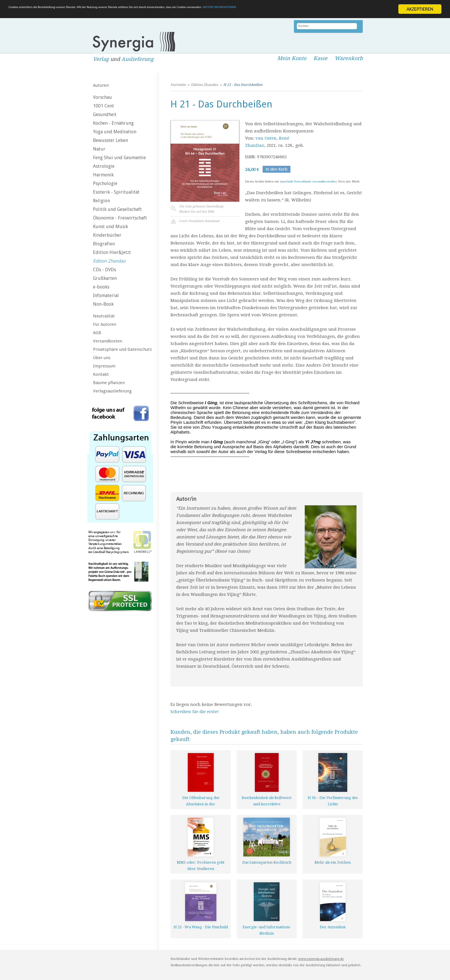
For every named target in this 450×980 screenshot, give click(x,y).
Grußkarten (105, 278)
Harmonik (103, 175)
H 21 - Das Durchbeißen (243, 85)
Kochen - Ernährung (113, 123)
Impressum (104, 366)
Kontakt (101, 374)
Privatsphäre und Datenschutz (122, 349)
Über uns (102, 358)
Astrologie (104, 166)
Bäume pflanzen (109, 383)
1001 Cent (103, 106)
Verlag (101, 59)
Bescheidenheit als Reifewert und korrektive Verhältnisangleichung (267, 801)
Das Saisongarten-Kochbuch (267, 862)
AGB (97, 333)
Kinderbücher (107, 235)
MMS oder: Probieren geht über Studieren (201, 866)
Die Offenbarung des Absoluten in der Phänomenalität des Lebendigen (201, 801)
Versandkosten (108, 341)
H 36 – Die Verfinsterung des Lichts (333, 801)
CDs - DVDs (104, 270)
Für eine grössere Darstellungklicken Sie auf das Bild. (201, 209)
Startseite (178, 85)
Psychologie (105, 183)
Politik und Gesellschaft (117, 209)
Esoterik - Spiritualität (116, 192)
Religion (101, 201)
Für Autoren (105, 324)
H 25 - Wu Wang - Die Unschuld (201, 927)
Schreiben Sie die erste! (195, 712)
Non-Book (103, 304)
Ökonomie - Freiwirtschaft (120, 218)
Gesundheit (105, 114)
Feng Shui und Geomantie (119, 158)
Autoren (101, 85)
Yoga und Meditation (115, 132)
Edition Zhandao (109, 261)
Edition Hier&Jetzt (112, 252)
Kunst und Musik (110, 227)
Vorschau (102, 97)
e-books (101, 287)
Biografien (104, 244)
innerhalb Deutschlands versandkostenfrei (308, 181)
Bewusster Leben (110, 140)
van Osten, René (272, 138)
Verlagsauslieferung (112, 391)
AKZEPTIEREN (420, 9)
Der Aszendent (333, 927)
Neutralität (104, 316)
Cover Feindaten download (199, 221)
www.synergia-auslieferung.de (321, 959)
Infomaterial (106, 295)
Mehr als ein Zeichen (333, 862)
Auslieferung (137, 59)
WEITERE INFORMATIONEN (345, 9)
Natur (99, 149)
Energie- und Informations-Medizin (267, 930)
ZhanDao (255, 145)
